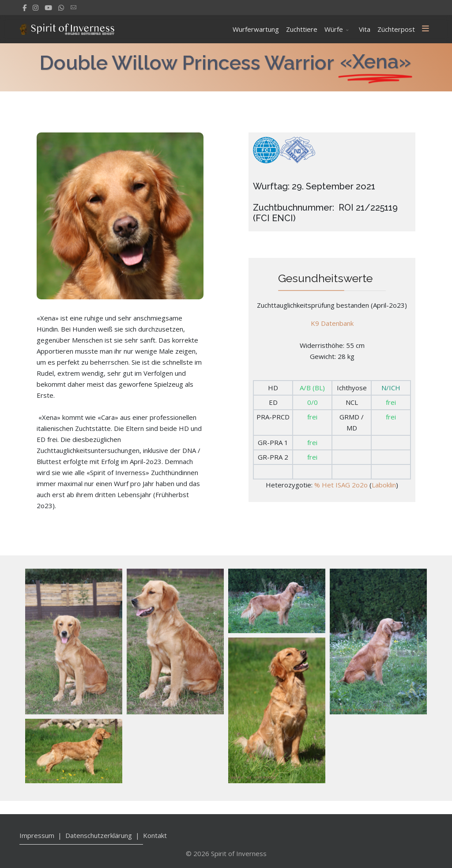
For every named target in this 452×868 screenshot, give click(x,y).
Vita (365, 29)
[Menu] (426, 29)
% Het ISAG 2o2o (341, 484)
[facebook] (24, 8)
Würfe (334, 29)
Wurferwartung (256, 29)
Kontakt (155, 835)
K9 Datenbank (332, 323)
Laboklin (384, 484)
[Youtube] (48, 8)
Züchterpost (396, 29)
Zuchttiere (302, 29)
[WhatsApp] (61, 8)
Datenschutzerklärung (99, 835)
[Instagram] (36, 8)
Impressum (37, 835)
